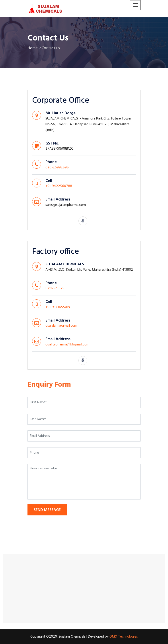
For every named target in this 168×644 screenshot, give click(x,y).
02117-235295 (56, 288)
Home (35, 48)
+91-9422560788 (59, 186)
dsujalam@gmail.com (61, 326)
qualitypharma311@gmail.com (67, 345)
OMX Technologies (124, 637)
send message (47, 510)
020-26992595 (57, 168)
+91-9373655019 (58, 307)
